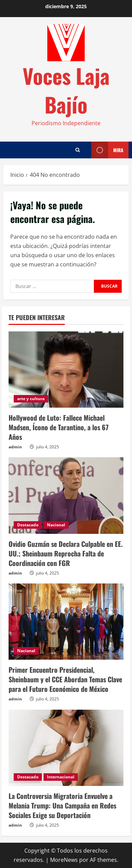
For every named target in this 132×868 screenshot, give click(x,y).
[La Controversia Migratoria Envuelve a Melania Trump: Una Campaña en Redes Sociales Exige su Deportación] (66, 748)
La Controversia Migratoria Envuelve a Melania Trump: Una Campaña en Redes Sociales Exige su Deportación (62, 805)
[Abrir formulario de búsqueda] (78, 150)
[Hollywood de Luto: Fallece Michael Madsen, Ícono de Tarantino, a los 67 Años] (66, 370)
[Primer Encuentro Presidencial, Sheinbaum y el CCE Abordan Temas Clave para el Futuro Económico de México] (66, 622)
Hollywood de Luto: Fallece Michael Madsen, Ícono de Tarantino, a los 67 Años (59, 427)
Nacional (56, 525)
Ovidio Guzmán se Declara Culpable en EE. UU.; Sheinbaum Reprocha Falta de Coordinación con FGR (66, 553)
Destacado (28, 525)
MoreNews (64, 860)
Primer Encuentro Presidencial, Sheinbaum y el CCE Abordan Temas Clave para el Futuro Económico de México (65, 679)
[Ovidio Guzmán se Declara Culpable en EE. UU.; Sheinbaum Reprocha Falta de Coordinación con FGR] (66, 495)
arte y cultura (31, 399)
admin (15, 447)
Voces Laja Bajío (66, 90)
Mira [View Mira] (107, 150)
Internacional (61, 777)
